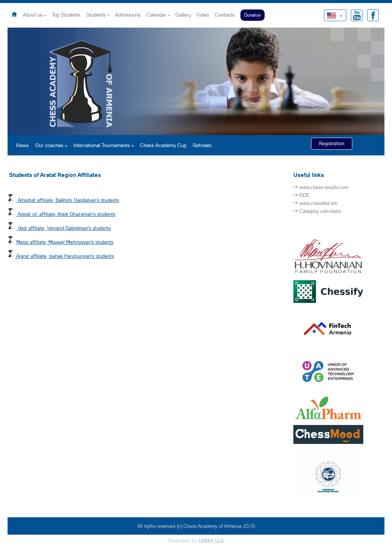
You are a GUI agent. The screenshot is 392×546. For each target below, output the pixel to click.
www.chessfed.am (318, 203)
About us (33, 15)
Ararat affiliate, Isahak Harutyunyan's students (65, 256)
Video (203, 15)
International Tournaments (102, 145)
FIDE (304, 195)
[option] (196, 81)
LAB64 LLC (211, 540)
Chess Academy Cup (163, 145)
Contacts (225, 15)
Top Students (66, 15)
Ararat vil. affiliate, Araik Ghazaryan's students (67, 214)
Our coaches (49, 145)
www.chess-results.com (324, 187)
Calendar (156, 15)
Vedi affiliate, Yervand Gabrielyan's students (64, 228)
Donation (253, 15)
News (22, 145)
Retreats (202, 145)
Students (96, 15)
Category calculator (320, 211)
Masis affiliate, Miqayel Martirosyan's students (65, 242)
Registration (332, 143)
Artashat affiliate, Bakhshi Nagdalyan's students (68, 200)
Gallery (183, 15)
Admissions (128, 15)
